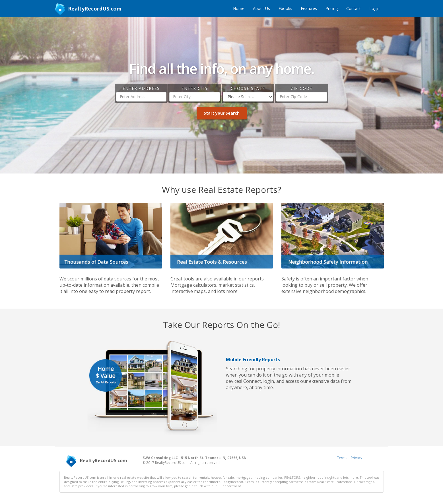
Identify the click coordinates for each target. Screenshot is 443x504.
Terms (342, 458)
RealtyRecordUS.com (88, 9)
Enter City (194, 88)
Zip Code (302, 88)
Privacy (357, 458)
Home (239, 8)
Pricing (332, 8)
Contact (354, 8)
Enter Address (141, 88)
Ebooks (285, 8)
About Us (261, 8)
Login (374, 8)
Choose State (248, 88)
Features (309, 8)
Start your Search (222, 113)
